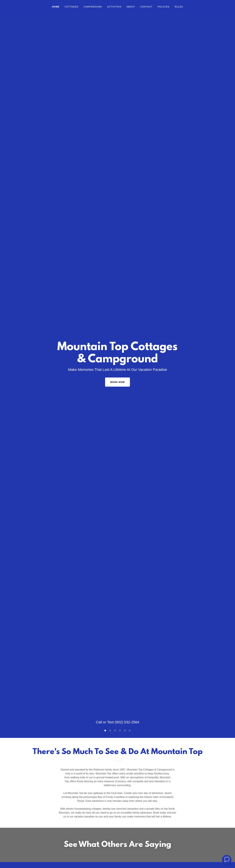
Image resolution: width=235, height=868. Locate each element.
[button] (227, 860)
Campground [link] (93, 7)
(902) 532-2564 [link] (127, 722)
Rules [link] (179, 7)
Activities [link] (114, 7)
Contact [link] (146, 7)
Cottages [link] (71, 7)
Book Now (117, 382)
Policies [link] (164, 7)
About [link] (131, 7)
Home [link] (56, 7)
